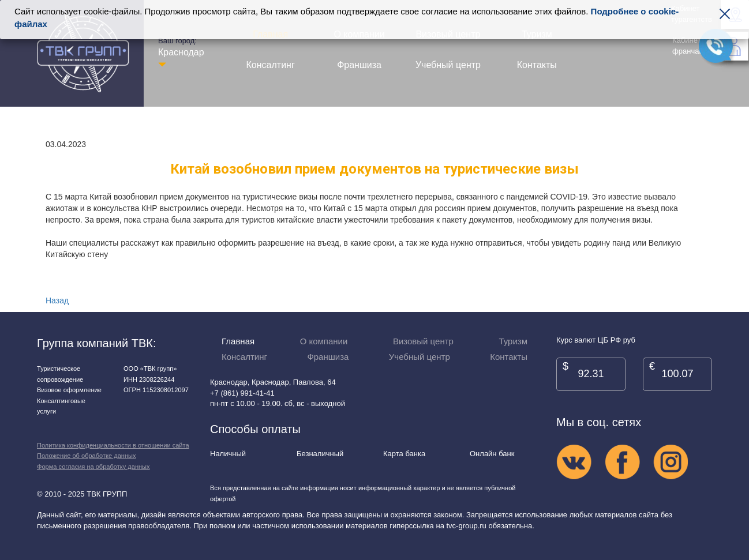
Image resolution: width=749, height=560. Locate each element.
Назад (57, 300)
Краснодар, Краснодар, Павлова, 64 (273, 382)
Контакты (537, 65)
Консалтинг (271, 65)
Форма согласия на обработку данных (93, 467)
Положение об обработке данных (86, 456)
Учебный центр (448, 65)
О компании (324, 341)
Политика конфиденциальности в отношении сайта (113, 445)
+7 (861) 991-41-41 (242, 393)
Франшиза (359, 65)
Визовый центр (423, 341)
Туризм (513, 341)
